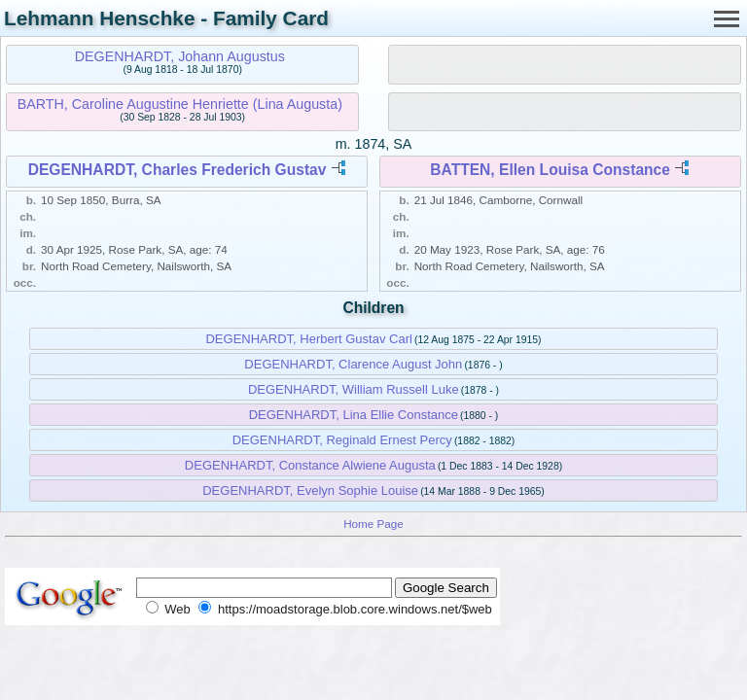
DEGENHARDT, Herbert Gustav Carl (308, 339)
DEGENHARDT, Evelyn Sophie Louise (310, 490)
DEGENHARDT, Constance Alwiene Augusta (310, 465)
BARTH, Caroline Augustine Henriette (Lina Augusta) (180, 104)
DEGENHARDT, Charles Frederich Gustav (178, 170)
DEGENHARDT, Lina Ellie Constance (354, 415)
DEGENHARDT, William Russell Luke (354, 389)
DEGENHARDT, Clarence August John (353, 364)
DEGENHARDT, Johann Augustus (180, 56)
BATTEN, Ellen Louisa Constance (550, 170)
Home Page (373, 524)
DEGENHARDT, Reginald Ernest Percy (342, 440)
